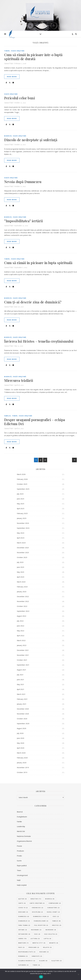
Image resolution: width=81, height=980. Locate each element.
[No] (78, 974)
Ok (41, 977)
